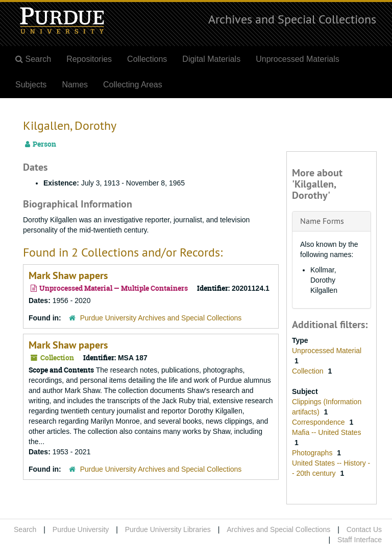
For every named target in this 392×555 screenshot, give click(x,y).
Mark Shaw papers (68, 275)
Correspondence (319, 422)
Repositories (89, 59)
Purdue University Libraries (168, 529)
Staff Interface (360, 540)
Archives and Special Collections (292, 19)
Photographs (313, 453)
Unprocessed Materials (298, 59)
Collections (147, 59)
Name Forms (322, 221)
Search (25, 529)
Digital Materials (211, 59)
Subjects (31, 85)
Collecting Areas (133, 85)
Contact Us (364, 529)
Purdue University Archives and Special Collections (161, 318)
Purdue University (81, 529)
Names (75, 85)
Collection (309, 371)
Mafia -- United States (326, 432)
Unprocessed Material (327, 351)
